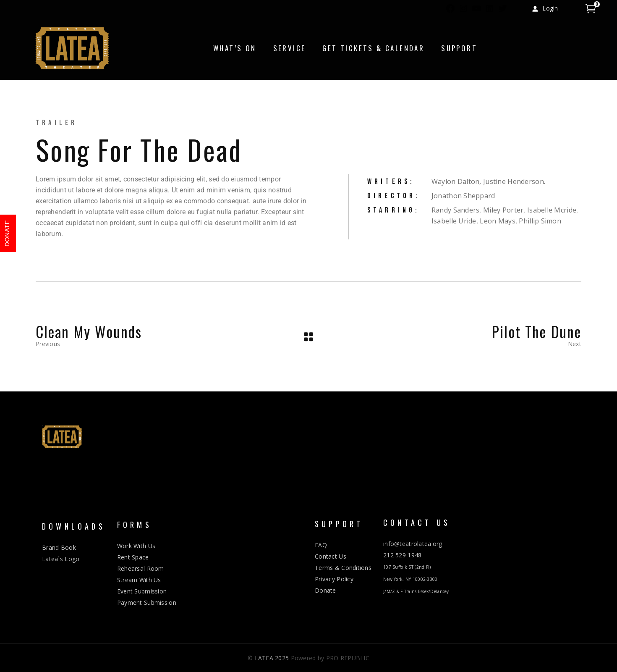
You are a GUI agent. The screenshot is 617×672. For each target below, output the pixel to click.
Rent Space (133, 557)
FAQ (321, 545)
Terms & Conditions (343, 568)
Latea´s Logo (61, 559)
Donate (325, 590)
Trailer (56, 123)
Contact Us (331, 556)
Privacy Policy (334, 579)
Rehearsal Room (141, 568)
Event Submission (142, 591)
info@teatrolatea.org (413, 544)
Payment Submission (147, 602)
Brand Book (59, 547)
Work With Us (136, 546)
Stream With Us (139, 580)
